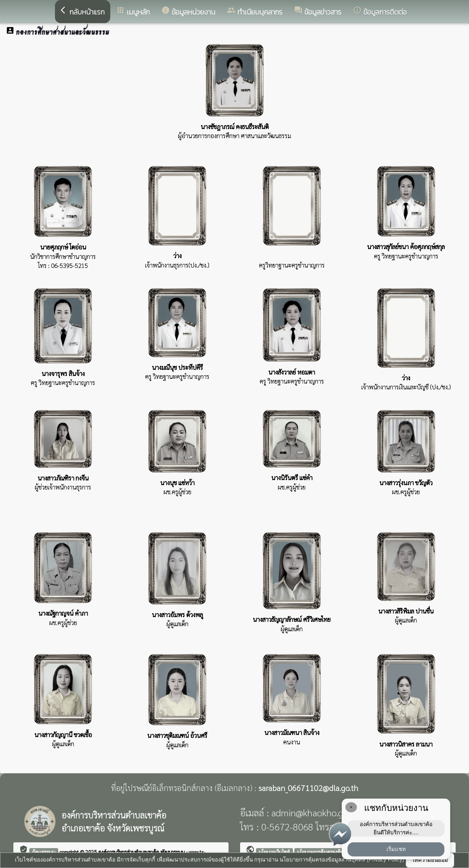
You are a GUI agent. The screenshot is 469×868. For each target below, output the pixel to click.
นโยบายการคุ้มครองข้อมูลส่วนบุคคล (334, 852)
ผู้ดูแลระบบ (44, 852)
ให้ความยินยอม (430, 860)
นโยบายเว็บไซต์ (274, 852)
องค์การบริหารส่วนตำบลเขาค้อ (129, 852)
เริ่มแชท (396, 849)
